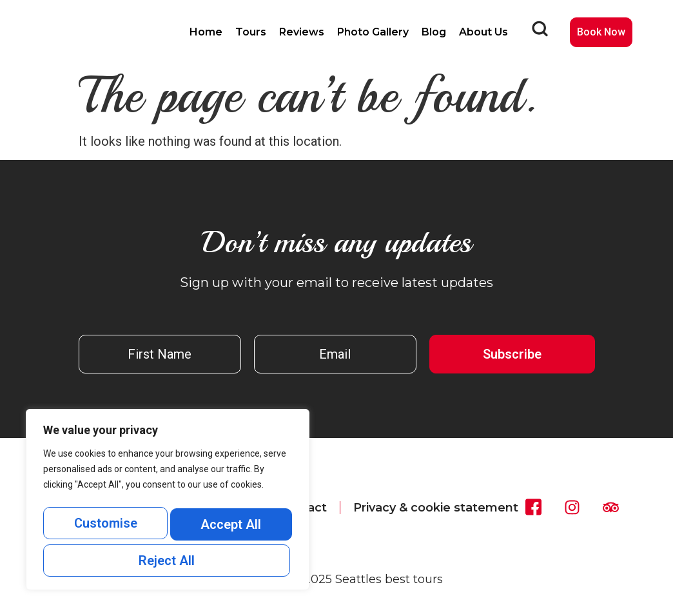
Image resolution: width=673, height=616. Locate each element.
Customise (104, 528)
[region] (168, 504)
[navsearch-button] (540, 32)
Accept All (168, 561)
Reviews (302, 32)
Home (206, 32)
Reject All (229, 528)
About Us (483, 32)
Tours (251, 32)
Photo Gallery (373, 32)
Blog (434, 32)
